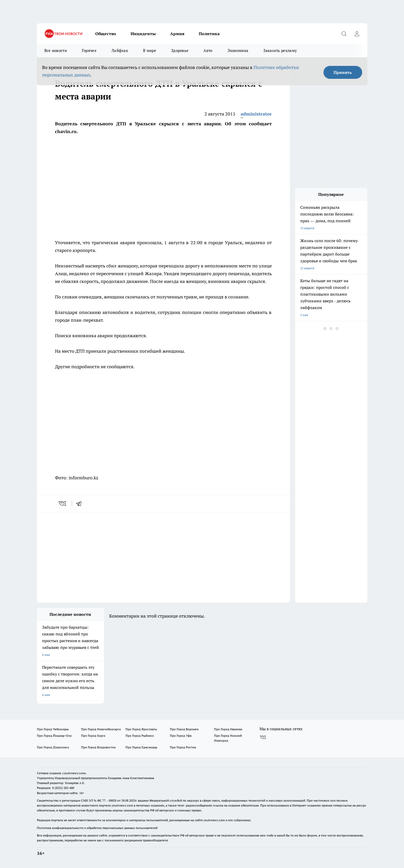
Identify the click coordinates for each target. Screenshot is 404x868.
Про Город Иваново (228, 729)
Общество (106, 34)
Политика (209, 34)
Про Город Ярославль (141, 729)
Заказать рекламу (280, 51)
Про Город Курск (93, 736)
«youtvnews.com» (74, 773)
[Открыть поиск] (344, 34)
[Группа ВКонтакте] (263, 737)
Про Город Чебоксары (53, 729)
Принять (343, 72)
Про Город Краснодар (141, 747)
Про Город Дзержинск (53, 747)
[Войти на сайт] (357, 34)
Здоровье (180, 51)
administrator (256, 114)
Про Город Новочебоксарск (101, 729)
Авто (208, 51)
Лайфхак (120, 51)
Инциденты (143, 34)
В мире (150, 51)
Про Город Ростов (183, 747)
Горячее (89, 51)
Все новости (56, 51)
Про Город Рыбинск (140, 736)
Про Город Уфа (181, 736)
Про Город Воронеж (184, 729)
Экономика (238, 51)
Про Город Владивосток (98, 747)
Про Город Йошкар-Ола (54, 736)
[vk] (63, 503)
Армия (177, 34)
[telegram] (81, 503)
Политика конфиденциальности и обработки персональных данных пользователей (97, 828)
